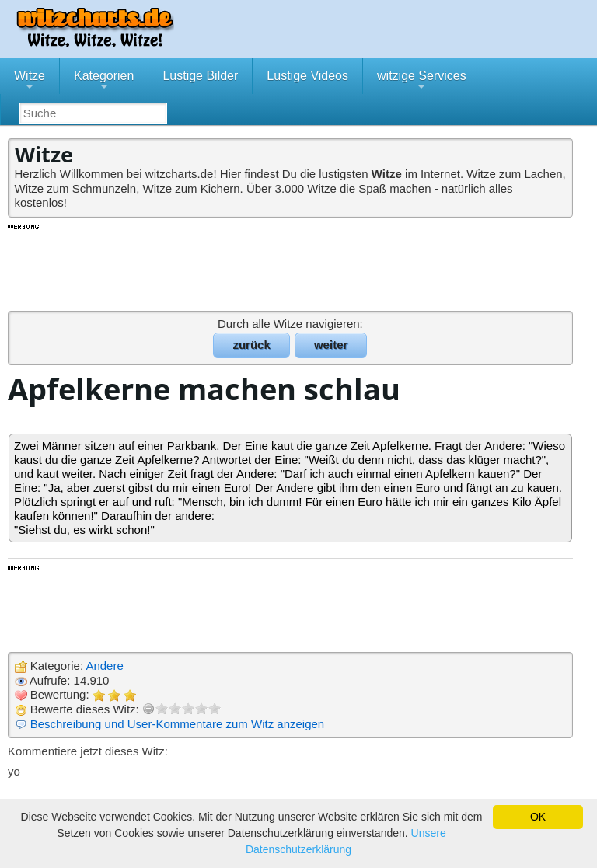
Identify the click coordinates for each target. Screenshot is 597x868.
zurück (251, 345)
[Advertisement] (292, 267)
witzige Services (422, 82)
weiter (331, 345)
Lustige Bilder (200, 76)
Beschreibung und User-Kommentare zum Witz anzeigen (178, 724)
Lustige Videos (307, 76)
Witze (30, 82)
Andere (104, 666)
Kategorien (104, 82)
